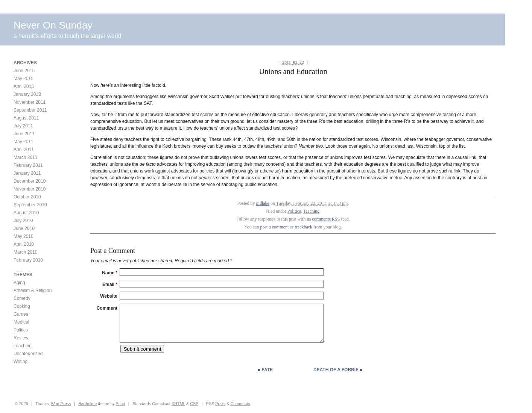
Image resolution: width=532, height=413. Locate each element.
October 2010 (27, 197)
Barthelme (87, 404)
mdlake (263, 203)
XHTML (178, 404)
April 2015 (24, 86)
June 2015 (24, 71)
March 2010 (25, 252)
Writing (21, 362)
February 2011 (28, 165)
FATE (267, 370)
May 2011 (24, 142)
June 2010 (24, 228)
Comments (240, 404)
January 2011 (27, 173)
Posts (220, 404)
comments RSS (326, 219)
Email (110, 284)
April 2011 (24, 150)
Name (110, 273)
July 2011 (23, 126)
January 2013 (27, 94)
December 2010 (30, 181)
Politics (294, 211)
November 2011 (30, 102)
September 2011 (30, 110)
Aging (19, 283)
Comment (107, 308)
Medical (21, 322)
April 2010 (24, 244)
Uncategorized (28, 354)
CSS (194, 404)
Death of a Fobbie (336, 370)
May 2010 (24, 236)
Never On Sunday (53, 25)
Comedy (22, 298)
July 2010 (23, 221)
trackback (303, 227)
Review (21, 338)
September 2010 (30, 205)
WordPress (61, 404)
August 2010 (26, 213)
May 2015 (24, 79)
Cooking (22, 306)
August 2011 (26, 118)
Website (109, 296)
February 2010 (28, 260)
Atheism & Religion (33, 290)
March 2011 (25, 157)
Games (21, 314)
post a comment (274, 227)
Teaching (312, 211)
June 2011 (24, 134)
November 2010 (30, 189)
